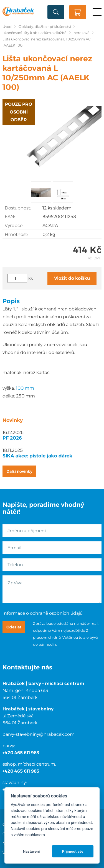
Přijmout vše (73, 851)
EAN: (10, 217)
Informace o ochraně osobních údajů (43, 613)
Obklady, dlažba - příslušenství (45, 27)
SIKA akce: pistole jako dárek (37, 456)
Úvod (7, 27)
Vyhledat (56, 12)
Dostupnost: (18, 208)
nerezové (82, 33)
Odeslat (14, 627)
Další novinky (19, 471)
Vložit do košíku (72, 278)
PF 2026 (12, 438)
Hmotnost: (16, 234)
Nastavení (31, 851)
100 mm (25, 388)
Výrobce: (14, 226)
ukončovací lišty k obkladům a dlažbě (35, 33)
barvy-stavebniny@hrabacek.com (39, 734)
